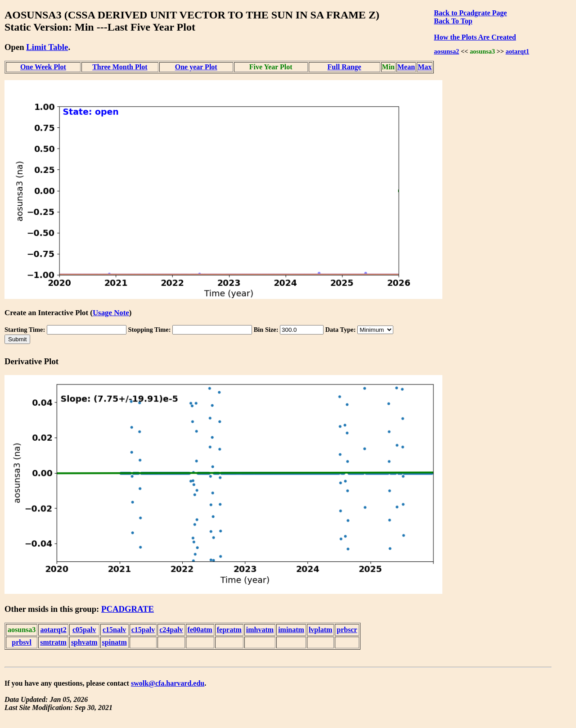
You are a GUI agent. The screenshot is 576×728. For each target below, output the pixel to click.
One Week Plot (43, 67)
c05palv (84, 630)
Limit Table (47, 47)
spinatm (115, 642)
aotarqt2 (53, 630)
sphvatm (84, 642)
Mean (406, 67)
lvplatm (320, 630)
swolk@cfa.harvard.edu (168, 683)
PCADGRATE (128, 609)
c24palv (171, 630)
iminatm (291, 630)
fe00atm (200, 630)
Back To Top (453, 21)
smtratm (53, 642)
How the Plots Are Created (475, 37)
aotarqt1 (518, 51)
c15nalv (114, 630)
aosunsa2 (446, 51)
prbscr (347, 630)
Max (425, 67)
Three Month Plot (120, 67)
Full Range (344, 67)
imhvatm (260, 630)
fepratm (229, 630)
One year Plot (196, 67)
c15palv (143, 630)
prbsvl (22, 642)
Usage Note (111, 313)
